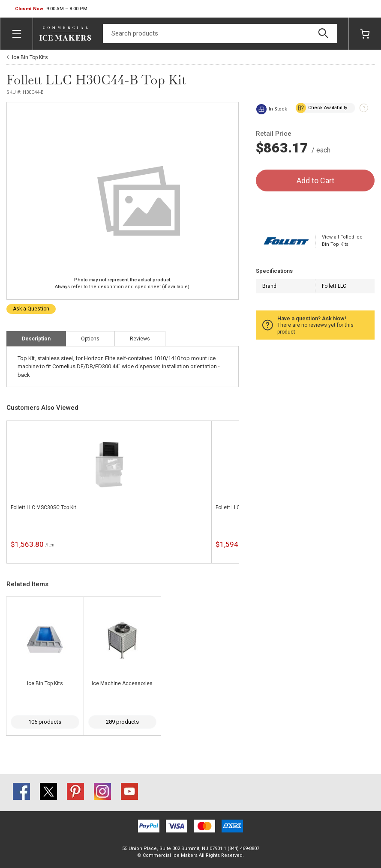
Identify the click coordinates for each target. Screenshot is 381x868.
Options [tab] (90, 339)
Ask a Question (31, 309)
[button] (51, 9)
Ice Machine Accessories (122, 683)
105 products (45, 722)
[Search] (220, 34)
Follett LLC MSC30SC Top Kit (43, 507)
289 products (122, 722)
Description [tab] (36, 339)
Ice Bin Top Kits (30, 57)
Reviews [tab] (140, 339)
